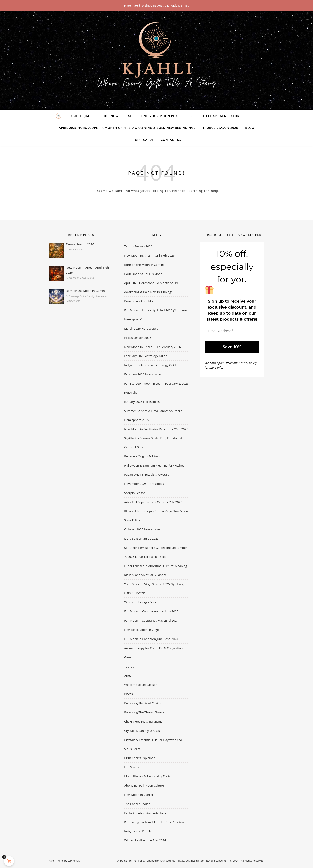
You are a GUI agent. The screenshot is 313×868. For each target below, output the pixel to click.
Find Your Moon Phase (161, 116)
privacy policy (248, 363)
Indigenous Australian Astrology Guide (151, 365)
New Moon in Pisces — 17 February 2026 (153, 347)
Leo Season (132, 767)
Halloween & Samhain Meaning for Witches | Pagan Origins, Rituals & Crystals (155, 470)
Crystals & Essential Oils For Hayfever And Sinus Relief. (153, 744)
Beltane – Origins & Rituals (143, 456)
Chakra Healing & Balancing (143, 721)
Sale (130, 116)
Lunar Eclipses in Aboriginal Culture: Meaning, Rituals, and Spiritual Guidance (156, 570)
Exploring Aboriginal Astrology (145, 813)
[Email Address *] (232, 331)
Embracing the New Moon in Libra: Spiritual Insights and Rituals (154, 827)
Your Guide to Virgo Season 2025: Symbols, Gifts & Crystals (154, 588)
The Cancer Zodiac (137, 804)
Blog (250, 128)
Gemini (129, 657)
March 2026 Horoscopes (141, 328)
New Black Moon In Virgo (142, 630)
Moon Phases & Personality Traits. (148, 776)
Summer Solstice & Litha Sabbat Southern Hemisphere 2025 (153, 415)
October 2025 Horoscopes (142, 529)
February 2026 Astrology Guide (146, 356)
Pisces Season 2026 (138, 338)
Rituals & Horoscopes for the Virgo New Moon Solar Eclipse (156, 516)
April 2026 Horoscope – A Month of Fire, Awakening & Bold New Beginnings (127, 128)
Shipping (122, 861)
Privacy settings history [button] (191, 861)
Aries (128, 675)
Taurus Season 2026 (220, 128)
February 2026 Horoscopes (143, 374)
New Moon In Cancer (139, 795)
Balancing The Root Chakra (143, 703)
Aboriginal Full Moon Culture (144, 785)
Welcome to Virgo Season (142, 602)
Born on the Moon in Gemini (144, 265)
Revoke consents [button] (216, 861)
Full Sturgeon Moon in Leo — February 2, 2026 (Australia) (156, 388)
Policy (141, 861)
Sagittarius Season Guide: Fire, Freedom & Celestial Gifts (153, 443)
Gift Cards (144, 140)
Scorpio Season (135, 493)
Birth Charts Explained (140, 758)
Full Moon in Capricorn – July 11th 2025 (151, 611)
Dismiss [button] (184, 5)
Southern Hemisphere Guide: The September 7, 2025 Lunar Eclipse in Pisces (156, 552)
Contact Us (171, 140)
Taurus (129, 666)
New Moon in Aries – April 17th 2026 (149, 255)
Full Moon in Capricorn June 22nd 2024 (151, 639)
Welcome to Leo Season (141, 685)
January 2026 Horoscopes (142, 402)
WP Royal (73, 861)
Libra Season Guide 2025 (141, 538)
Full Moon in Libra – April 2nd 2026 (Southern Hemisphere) (156, 315)
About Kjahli (82, 116)
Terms (133, 861)
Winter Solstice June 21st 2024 (145, 840)
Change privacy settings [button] (161, 861)
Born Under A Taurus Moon (143, 274)
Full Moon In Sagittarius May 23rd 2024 (151, 620)
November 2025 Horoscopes (144, 484)
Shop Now (110, 116)
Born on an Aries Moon (140, 301)
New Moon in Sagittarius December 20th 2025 (156, 429)
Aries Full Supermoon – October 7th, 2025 (153, 502)
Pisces (128, 694)
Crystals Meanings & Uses (142, 731)
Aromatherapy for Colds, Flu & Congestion (154, 648)
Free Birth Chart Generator (214, 116)
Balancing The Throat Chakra (144, 712)
